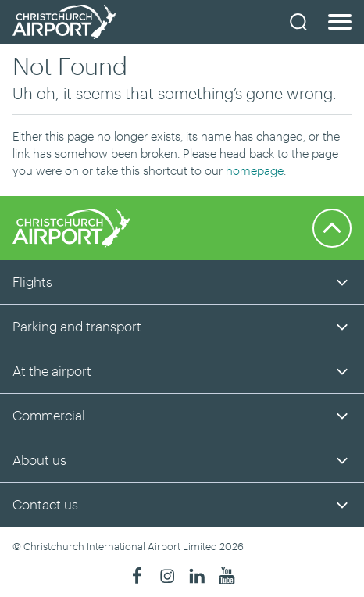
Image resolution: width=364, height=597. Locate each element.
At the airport (52, 370)
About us (39, 459)
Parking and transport (77, 326)
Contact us (45, 504)
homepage (255, 170)
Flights (32, 281)
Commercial (49, 415)
